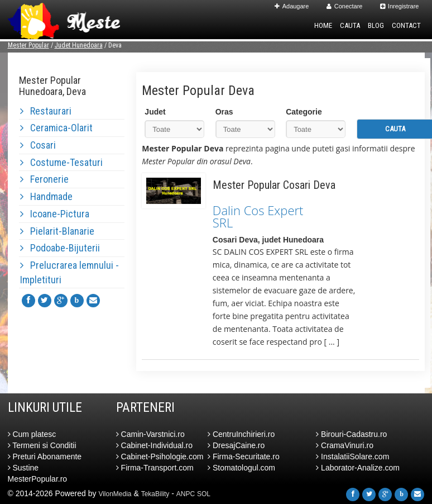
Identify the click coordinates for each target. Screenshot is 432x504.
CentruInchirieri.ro (241, 434)
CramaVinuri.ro (345, 445)
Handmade (46, 196)
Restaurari (46, 111)
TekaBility (155, 494)
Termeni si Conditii (42, 445)
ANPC (186, 494)
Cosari (38, 145)
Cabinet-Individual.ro (154, 445)
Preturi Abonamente (45, 457)
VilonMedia (115, 494)
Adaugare (292, 6)
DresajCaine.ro (236, 445)
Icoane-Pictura (55, 214)
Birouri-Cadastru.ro (351, 434)
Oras (224, 112)
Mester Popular (28, 45)
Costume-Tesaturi (61, 162)
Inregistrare (400, 6)
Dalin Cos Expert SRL (258, 216)
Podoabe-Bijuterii (60, 248)
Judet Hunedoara (79, 45)
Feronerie (44, 179)
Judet (155, 112)
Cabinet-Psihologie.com (160, 457)
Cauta (350, 25)
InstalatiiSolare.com (352, 457)
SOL (204, 494)
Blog (376, 25)
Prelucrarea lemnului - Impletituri (69, 272)
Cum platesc (32, 434)
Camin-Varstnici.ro (150, 434)
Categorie (304, 112)
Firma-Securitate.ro (244, 457)
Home (323, 25)
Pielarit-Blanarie (57, 231)
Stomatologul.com (241, 468)
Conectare (345, 6)
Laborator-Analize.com (358, 468)
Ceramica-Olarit (56, 128)
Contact (406, 25)
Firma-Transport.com (155, 468)
